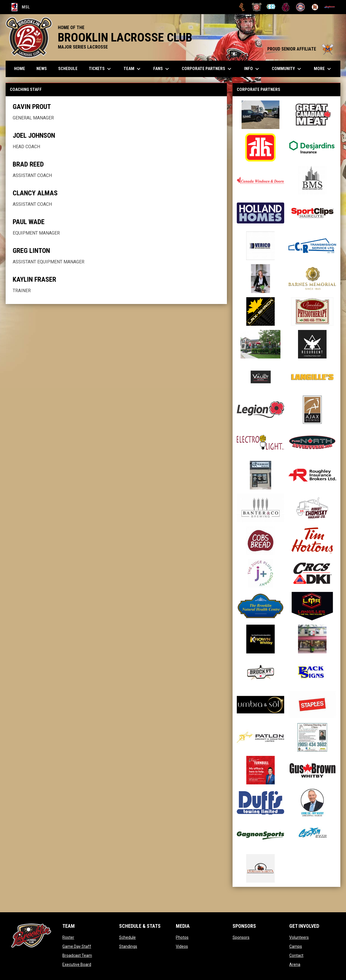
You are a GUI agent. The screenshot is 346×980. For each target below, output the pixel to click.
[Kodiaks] (286, 7)
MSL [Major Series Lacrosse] (21, 7)
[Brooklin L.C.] (257, 7)
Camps (296, 946)
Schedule (127, 937)
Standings (128, 946)
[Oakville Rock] (300, 7)
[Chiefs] (271, 7)
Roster (68, 937)
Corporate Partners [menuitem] (207, 69)
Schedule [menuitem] (68, 69)
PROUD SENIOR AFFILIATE (301, 49)
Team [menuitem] (133, 69)
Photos (182, 937)
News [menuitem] (42, 69)
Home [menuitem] (20, 69)
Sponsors (241, 937)
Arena (295, 964)
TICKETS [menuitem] (101, 69)
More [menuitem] (323, 69)
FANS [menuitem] (162, 69)
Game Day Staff (77, 946)
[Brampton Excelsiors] (242, 7)
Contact (296, 955)
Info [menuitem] (252, 69)
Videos (182, 946)
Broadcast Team (77, 955)
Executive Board (77, 964)
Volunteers (299, 937)
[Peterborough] (329, 7)
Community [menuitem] (287, 69)
